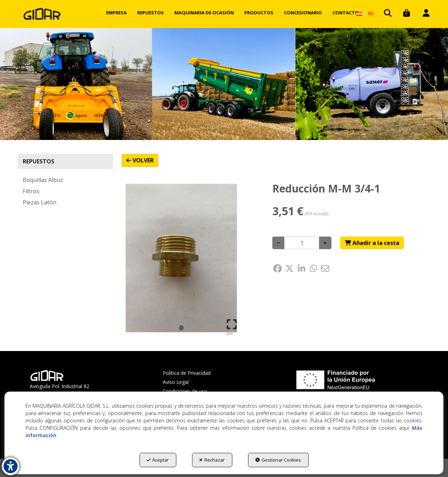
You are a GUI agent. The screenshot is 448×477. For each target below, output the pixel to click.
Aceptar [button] (158, 460)
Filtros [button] (31, 191)
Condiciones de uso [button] (185, 391)
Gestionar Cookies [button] (278, 460)
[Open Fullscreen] (232, 324)
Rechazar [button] (212, 460)
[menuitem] (116, 13)
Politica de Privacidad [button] (187, 373)
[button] (42, 14)
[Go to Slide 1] (181, 327)
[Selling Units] (302, 243)
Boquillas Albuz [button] (43, 180)
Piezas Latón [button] (40, 202)
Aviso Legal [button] (176, 382)
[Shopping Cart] (372, 243)
